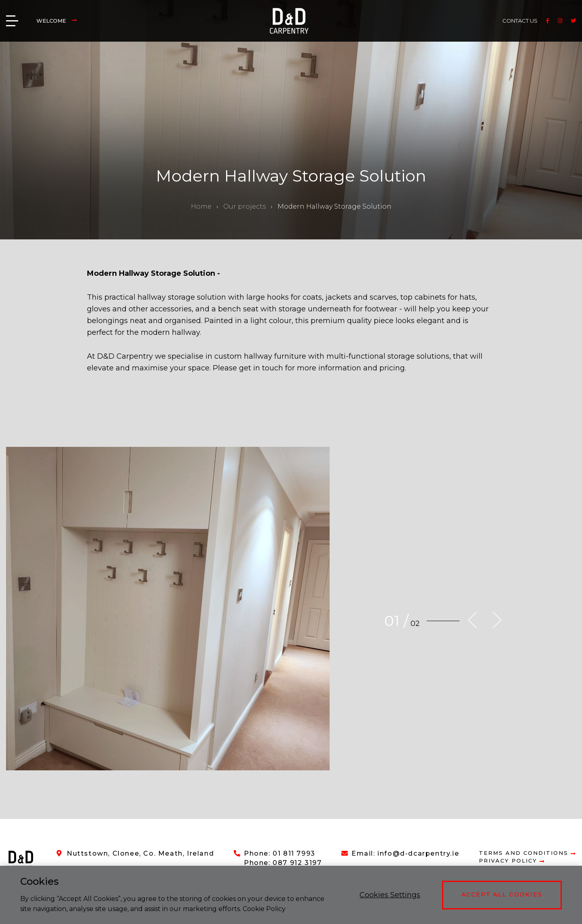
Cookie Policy (264, 909)
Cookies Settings (390, 895)
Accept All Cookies (502, 894)
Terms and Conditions (527, 853)
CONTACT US (520, 21)
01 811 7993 (294, 853)
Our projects (244, 206)
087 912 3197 (297, 863)
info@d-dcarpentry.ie (418, 853)
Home (201, 206)
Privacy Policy (512, 861)
